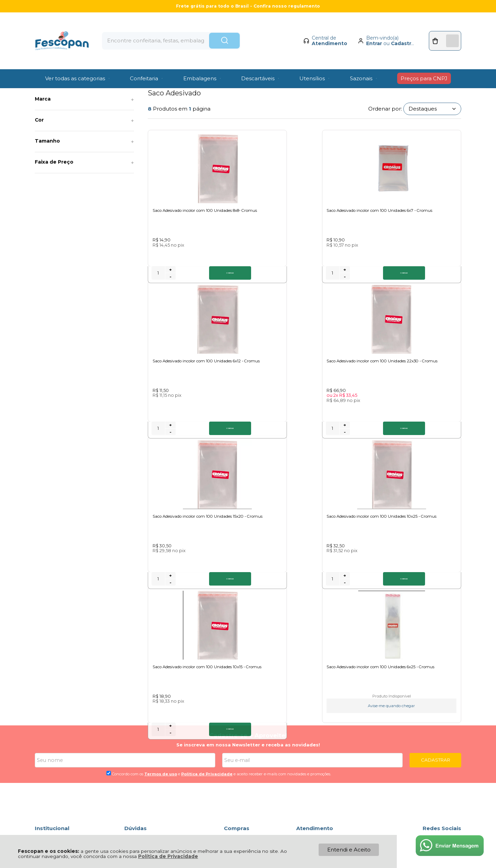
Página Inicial (49, 81)
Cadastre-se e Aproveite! (248, 577)
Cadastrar (398, 33)
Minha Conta (241, 691)
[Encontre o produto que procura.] (246, 30)
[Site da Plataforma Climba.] (248, 820)
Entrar (368, 33)
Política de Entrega (60, 691)
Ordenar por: (385, 109)
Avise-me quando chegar (420, 539)
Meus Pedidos (242, 683)
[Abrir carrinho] (442, 30)
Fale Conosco (53, 698)
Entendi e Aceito (349, 850)
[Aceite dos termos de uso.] (109, 615)
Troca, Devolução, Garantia (159, 683)
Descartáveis (81, 81)
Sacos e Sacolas (116, 81)
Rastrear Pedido (245, 698)
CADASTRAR (436, 601)
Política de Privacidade (168, 856)
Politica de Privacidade (207, 616)
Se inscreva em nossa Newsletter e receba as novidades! (248, 587)
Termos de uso (161, 616)
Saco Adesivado (152, 81)
